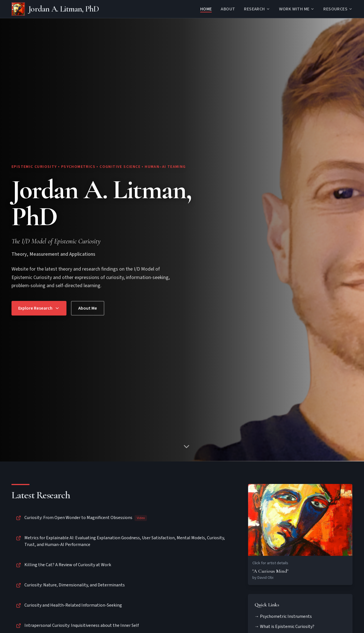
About (228, 9)
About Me (88, 308)
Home (206, 9)
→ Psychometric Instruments (283, 616)
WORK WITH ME (297, 9)
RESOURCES (338, 9)
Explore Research (39, 308)
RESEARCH (257, 9)
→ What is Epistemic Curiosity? (284, 627)
